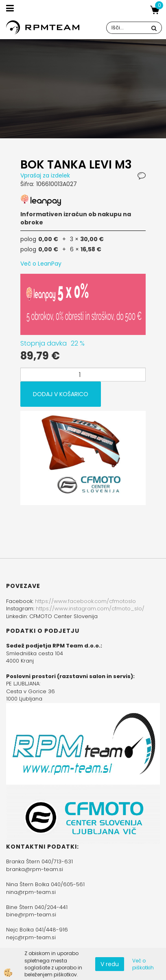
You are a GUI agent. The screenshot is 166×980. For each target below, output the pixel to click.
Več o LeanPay (41, 264)
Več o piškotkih (143, 964)
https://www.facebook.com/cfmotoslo (85, 601)
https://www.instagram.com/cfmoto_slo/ (90, 609)
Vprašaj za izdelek (45, 175)
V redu (110, 964)
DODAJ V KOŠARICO (61, 394)
